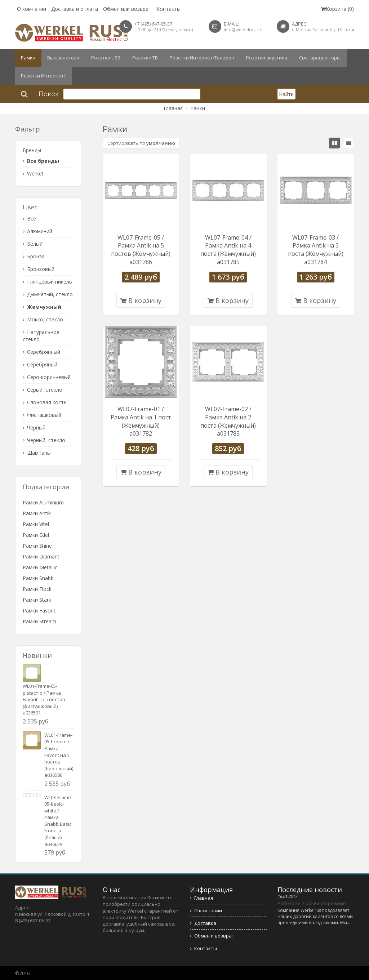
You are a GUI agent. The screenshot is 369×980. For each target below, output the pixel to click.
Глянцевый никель (47, 282)
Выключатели (62, 58)
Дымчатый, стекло (48, 294)
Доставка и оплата (75, 9)
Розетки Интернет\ (43, 76)
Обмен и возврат (212, 936)
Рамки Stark (37, 600)
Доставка (203, 923)
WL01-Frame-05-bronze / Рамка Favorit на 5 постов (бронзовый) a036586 (59, 755)
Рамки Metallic (40, 567)
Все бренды (41, 161)
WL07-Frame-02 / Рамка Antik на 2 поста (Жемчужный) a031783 (228, 421)
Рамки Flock (37, 589)
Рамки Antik (37, 513)
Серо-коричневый (47, 377)
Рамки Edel (36, 535)
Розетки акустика (261, 58)
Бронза (34, 256)
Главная (173, 108)
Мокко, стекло (43, 319)
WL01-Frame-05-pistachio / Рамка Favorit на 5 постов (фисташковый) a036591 (44, 699)
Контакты (168, 9)
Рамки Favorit (39, 611)
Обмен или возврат (127, 9)
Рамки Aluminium (43, 502)
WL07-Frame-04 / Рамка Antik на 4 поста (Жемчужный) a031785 (228, 250)
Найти (286, 94)
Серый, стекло (43, 390)
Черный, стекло (44, 440)
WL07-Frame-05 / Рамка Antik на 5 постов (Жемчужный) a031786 (141, 250)
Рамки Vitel (36, 524)
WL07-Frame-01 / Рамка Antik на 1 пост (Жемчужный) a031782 (141, 421)
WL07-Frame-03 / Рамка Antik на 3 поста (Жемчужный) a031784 (316, 250)
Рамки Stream (39, 621)
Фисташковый (42, 415)
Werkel (33, 173)
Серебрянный (41, 352)
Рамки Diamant (41, 556)
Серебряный (40, 364)
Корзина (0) (337, 9)
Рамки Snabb (38, 578)
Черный (34, 427)
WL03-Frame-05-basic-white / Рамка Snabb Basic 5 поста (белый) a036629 (58, 821)
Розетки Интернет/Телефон (197, 58)
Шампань (36, 453)
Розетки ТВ (141, 58)
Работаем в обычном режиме (312, 903)
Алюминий (37, 231)
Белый (33, 244)
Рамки (28, 58)
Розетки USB (103, 58)
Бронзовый (39, 269)
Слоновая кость (45, 402)
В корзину (141, 300)
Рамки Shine (37, 546)
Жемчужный (42, 307)
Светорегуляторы (313, 58)
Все (29, 219)
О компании (32, 9)
